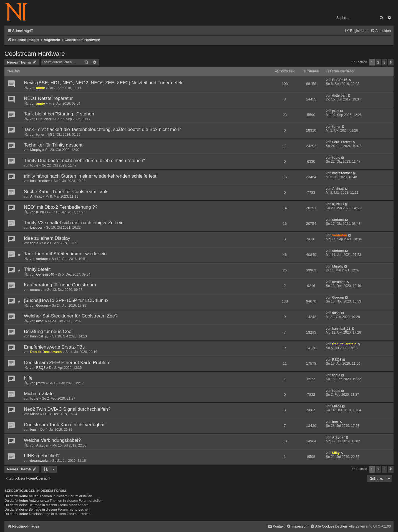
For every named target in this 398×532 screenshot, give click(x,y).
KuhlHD (42, 212)
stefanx (338, 220)
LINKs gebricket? (42, 456)
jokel (336, 111)
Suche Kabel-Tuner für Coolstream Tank (66, 192)
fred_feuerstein (344, 344)
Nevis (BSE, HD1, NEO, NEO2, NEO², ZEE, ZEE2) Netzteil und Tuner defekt (104, 83)
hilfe (28, 378)
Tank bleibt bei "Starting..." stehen (59, 114)
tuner (40, 135)
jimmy (41, 383)
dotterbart (339, 95)
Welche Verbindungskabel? (52, 440)
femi (33, 430)
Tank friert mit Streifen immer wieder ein (65, 254)
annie (41, 88)
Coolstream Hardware (35, 54)
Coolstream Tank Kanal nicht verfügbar (64, 425)
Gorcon (42, 306)
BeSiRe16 (340, 80)
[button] (391, 62)
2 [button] (378, 62)
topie (34, 165)
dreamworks (39, 461)
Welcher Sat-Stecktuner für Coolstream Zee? (71, 316)
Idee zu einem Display (47, 238)
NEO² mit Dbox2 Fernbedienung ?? (61, 207)
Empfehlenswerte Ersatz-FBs (54, 347)
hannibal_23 (39, 336)
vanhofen (340, 235)
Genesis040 (45, 274)
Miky (336, 453)
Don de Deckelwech (46, 352)
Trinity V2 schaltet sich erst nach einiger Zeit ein (74, 223)
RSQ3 (41, 368)
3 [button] (385, 62)
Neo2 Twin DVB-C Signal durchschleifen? (67, 409)
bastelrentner (40, 181)
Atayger (42, 445)
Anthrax (36, 196)
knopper (36, 228)
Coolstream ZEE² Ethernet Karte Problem (67, 363)
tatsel (40, 321)
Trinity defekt (37, 269)
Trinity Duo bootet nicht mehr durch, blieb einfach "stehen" (84, 161)
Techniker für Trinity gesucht (53, 145)
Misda (35, 414)
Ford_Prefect (342, 142)
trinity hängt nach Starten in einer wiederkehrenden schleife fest (90, 176)
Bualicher (44, 119)
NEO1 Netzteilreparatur (48, 98)
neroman (37, 290)
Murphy (36, 150)
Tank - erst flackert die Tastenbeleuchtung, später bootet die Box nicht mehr (102, 129)
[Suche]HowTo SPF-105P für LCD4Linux (66, 300)
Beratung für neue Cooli (49, 331)
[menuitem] (381, 31)
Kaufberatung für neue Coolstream (60, 285)
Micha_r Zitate (39, 394)
